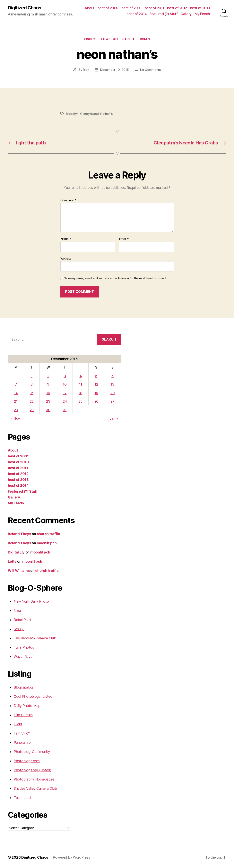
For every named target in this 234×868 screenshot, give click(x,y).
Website (66, 258)
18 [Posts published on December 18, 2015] (81, 393)
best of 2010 (131, 8)
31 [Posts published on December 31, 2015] (65, 410)
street (129, 39)
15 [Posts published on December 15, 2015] (32, 393)
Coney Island (90, 114)
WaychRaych (24, 656)
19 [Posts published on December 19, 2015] (96, 393)
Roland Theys (19, 533)
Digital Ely (16, 552)
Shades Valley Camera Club (35, 788)
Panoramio (22, 742)
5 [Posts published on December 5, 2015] (96, 375)
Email (124, 239)
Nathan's (107, 114)
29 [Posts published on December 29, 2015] (32, 410)
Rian (86, 70)
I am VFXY (22, 733)
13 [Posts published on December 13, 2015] (112, 384)
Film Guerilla (23, 714)
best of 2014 (136, 14)
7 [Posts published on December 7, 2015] (16, 384)
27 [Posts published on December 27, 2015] (112, 401)
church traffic (48, 533)
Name (66, 239)
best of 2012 (177, 8)
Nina (17, 610)
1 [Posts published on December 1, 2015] (32, 375)
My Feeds (202, 14)
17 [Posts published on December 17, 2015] (65, 393)
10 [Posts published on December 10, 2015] (65, 384)
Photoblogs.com (27, 760)
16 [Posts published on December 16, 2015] (48, 393)
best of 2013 (200, 8)
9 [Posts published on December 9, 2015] (48, 384)
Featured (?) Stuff (164, 14)
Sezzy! (19, 629)
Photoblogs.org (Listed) (32, 770)
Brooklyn (72, 114)
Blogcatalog (23, 687)
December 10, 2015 (114, 70)
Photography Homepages (34, 779)
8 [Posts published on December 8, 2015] (32, 384)
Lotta (12, 561)
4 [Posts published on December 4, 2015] (81, 375)
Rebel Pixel (22, 619)
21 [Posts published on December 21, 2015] (16, 401)
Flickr (18, 724)
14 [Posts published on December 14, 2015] (16, 393)
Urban (144, 39)
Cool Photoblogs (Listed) (34, 696)
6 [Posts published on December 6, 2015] (113, 375)
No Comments (150, 70)
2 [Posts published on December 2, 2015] (48, 375)
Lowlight (110, 39)
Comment (69, 200)
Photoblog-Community (32, 751)
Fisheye (91, 39)
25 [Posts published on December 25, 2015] (81, 401)
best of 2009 (108, 8)
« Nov (15, 418)
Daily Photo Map (27, 705)
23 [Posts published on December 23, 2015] (48, 401)
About (90, 8)
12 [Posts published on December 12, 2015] (96, 384)
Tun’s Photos (24, 647)
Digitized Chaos (25, 8)
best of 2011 (154, 8)
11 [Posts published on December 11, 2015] (80, 384)
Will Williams (19, 570)
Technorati (22, 797)
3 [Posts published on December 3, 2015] (65, 375)
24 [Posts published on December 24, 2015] (65, 401)
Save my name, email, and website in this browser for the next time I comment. (116, 278)
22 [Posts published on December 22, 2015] (32, 401)
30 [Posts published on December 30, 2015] (48, 410)
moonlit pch (47, 543)
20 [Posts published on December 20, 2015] (113, 393)
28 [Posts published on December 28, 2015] (16, 410)
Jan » (114, 418)
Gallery (186, 14)
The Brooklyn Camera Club (35, 638)
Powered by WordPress (71, 857)
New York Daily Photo (31, 601)
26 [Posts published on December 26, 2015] (96, 401)
